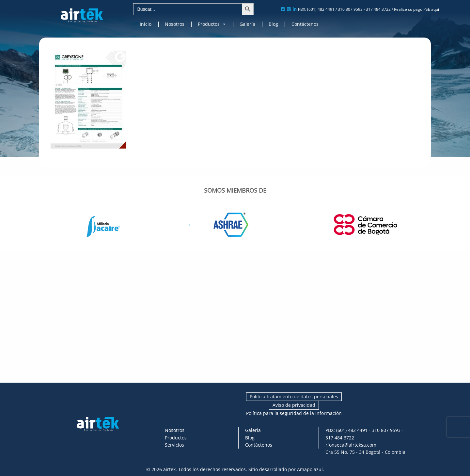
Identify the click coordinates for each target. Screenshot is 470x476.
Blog (273, 24)
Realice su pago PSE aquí (416, 9)
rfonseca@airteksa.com (351, 445)
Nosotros (175, 24)
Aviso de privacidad (294, 405)
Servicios (174, 445)
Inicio (146, 24)
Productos (212, 24)
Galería (247, 24)
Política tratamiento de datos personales (294, 397)
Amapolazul (310, 469)
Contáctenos (305, 24)
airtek (169, 469)
